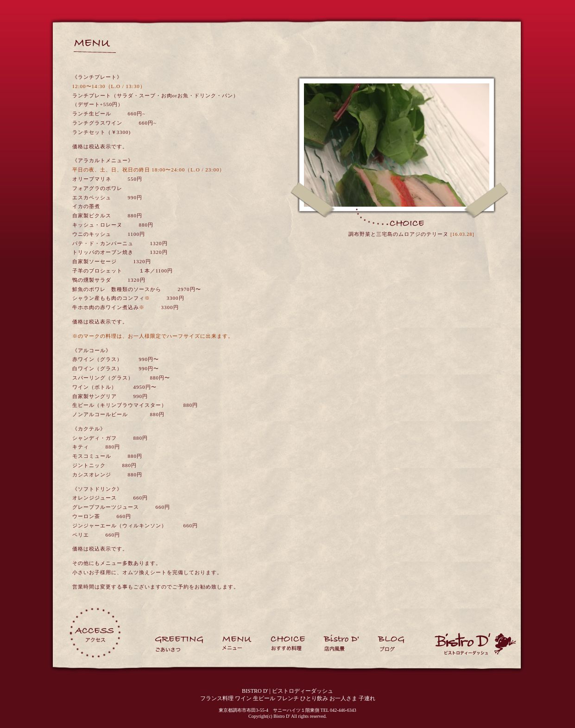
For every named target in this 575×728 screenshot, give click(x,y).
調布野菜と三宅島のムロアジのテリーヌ (398, 234)
